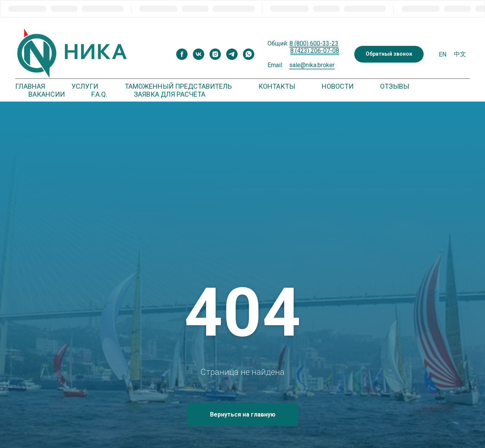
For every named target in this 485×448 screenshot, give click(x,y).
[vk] (199, 54)
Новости (338, 86)
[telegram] (232, 54)
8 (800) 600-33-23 (314, 43)
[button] (389, 54)
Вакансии (47, 94)
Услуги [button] (85, 86)
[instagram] (215, 54)
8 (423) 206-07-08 (315, 51)
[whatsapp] (249, 54)
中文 (460, 54)
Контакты (277, 86)
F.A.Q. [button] (99, 94)
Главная (30, 86)
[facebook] (182, 54)
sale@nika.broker (312, 65)
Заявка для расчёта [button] (170, 94)
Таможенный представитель (178, 86)
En (443, 54)
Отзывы (395, 86)
